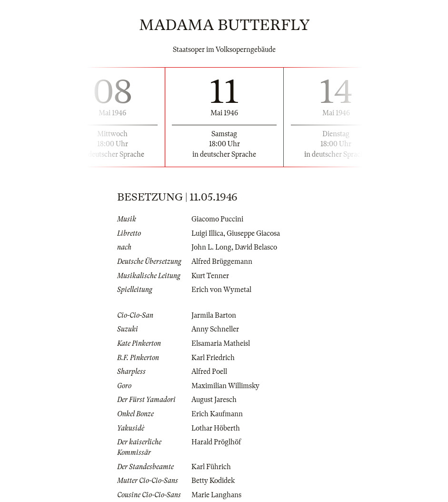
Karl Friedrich (213, 358)
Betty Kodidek (213, 481)
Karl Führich (211, 467)
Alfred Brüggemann (222, 261)
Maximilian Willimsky (225, 386)
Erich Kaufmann (217, 414)
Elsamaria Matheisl (221, 343)
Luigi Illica (207, 233)
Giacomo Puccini (217, 219)
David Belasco (256, 247)
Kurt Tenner (210, 276)
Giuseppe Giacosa (253, 233)
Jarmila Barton (214, 315)
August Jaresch (214, 400)
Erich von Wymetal (221, 290)
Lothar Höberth (216, 428)
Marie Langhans (216, 495)
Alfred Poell (209, 371)
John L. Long (211, 247)
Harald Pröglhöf (216, 442)
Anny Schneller (215, 329)
